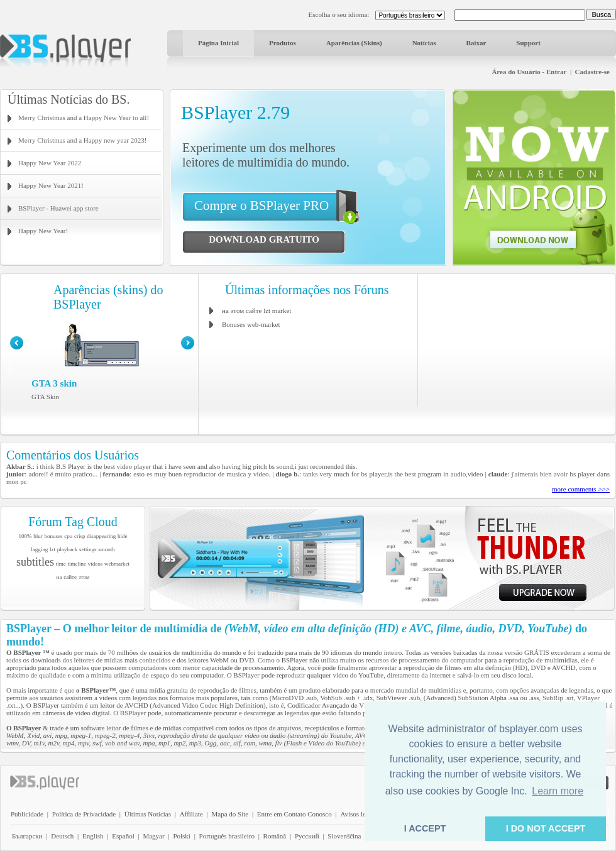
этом (84, 577)
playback (67, 549)
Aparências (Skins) (354, 43)
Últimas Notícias (148, 814)
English (93, 836)
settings (88, 549)
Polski (182, 836)
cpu (68, 536)
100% (25, 536)
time (61, 564)
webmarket (117, 564)
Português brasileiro (227, 836)
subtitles (35, 562)
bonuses (54, 536)
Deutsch (62, 836)
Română (275, 836)
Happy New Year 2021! (51, 185)
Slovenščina (344, 836)
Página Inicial (218, 43)
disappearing (101, 536)
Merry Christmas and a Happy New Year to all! (84, 118)
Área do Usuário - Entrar (529, 72)
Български (27, 836)
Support (528, 43)
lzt (52, 549)
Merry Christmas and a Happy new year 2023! (82, 140)
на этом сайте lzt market (256, 310)
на (59, 577)
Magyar (153, 836)
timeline (77, 564)
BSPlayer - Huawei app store (58, 208)
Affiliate (191, 814)
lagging (39, 549)
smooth (107, 549)
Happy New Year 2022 (50, 163)
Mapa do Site (230, 814)
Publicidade (27, 814)
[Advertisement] (517, 339)
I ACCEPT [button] (425, 828)
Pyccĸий (307, 836)
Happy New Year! (43, 231)
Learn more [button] (558, 791)
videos (96, 564)
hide (123, 536)
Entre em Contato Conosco (294, 814)
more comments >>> (581, 489)
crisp (80, 536)
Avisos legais (358, 814)
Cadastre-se (592, 72)
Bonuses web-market (251, 324)
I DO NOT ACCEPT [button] (546, 828)
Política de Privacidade (84, 814)
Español (123, 836)
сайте (70, 577)
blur (38, 536)
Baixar (476, 43)
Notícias (424, 43)
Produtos (283, 43)
